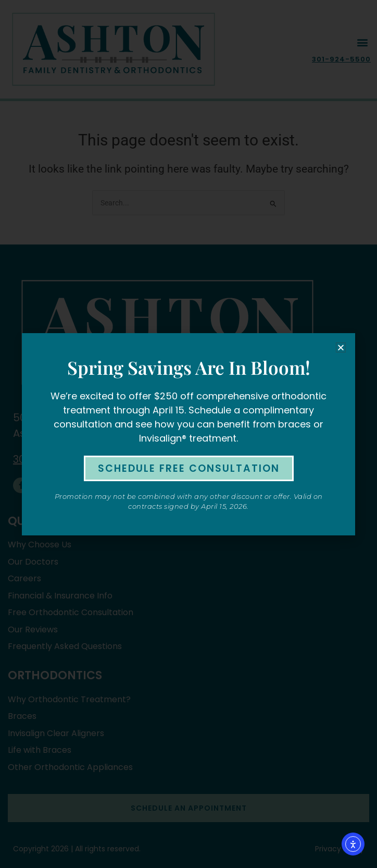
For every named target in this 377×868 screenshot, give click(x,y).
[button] (341, 347)
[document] (188, 434)
